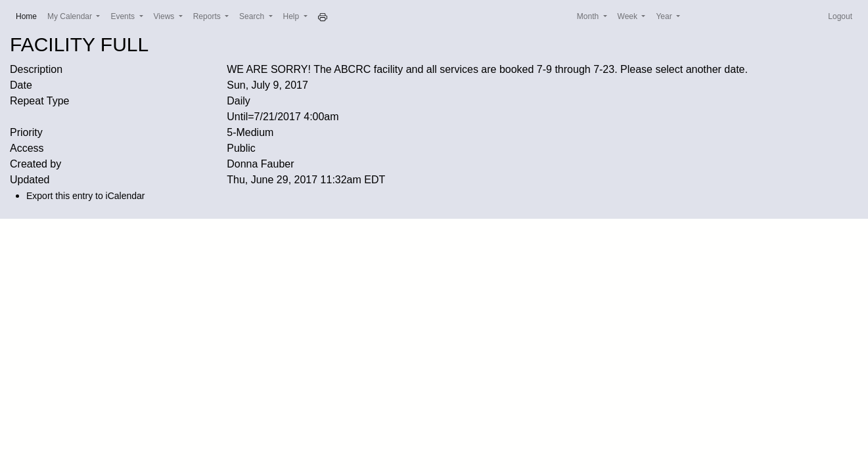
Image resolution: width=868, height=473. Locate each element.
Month (589, 16)
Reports (208, 16)
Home (29, 15)
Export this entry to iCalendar (86, 196)
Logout (840, 16)
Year (665, 16)
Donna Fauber (260, 164)
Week (629, 16)
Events (124, 16)
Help (292, 16)
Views (165, 16)
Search (253, 16)
